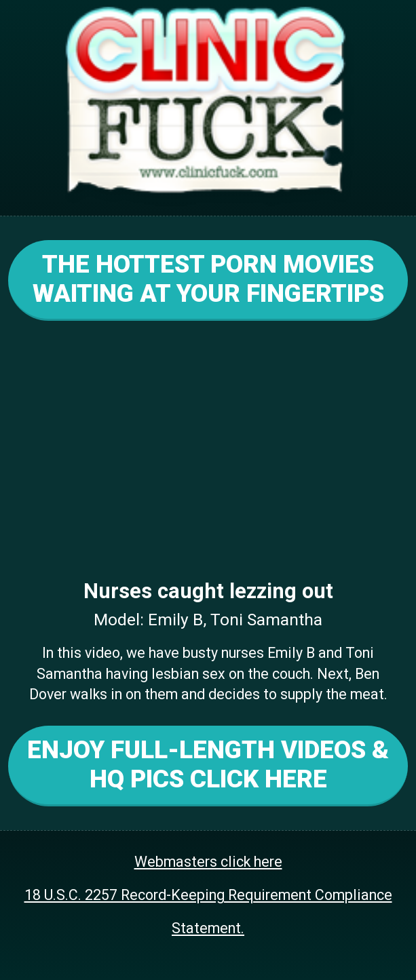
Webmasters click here (208, 862)
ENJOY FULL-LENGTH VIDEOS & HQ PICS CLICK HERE (208, 764)
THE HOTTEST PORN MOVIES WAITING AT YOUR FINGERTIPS (208, 279)
